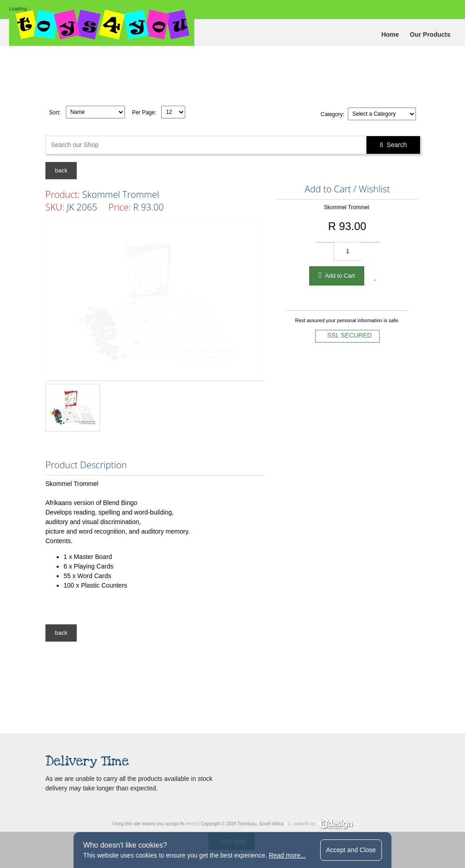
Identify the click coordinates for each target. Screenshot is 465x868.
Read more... (287, 855)
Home (390, 34)
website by (323, 824)
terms (191, 824)
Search (393, 145)
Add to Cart (337, 275)
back (61, 170)
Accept (351, 850)
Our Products (430, 34)
